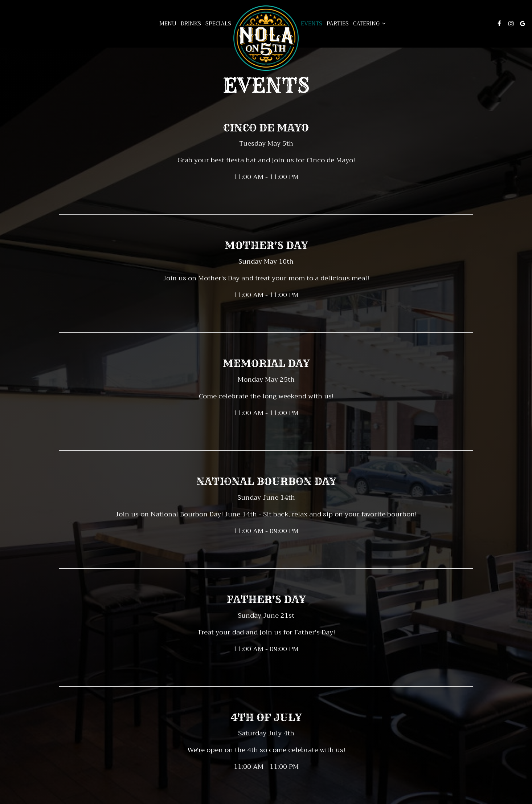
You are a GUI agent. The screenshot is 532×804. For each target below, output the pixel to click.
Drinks (191, 24)
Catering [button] (369, 24)
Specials (218, 24)
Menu (168, 24)
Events (312, 24)
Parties (338, 24)
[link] (266, 38)
